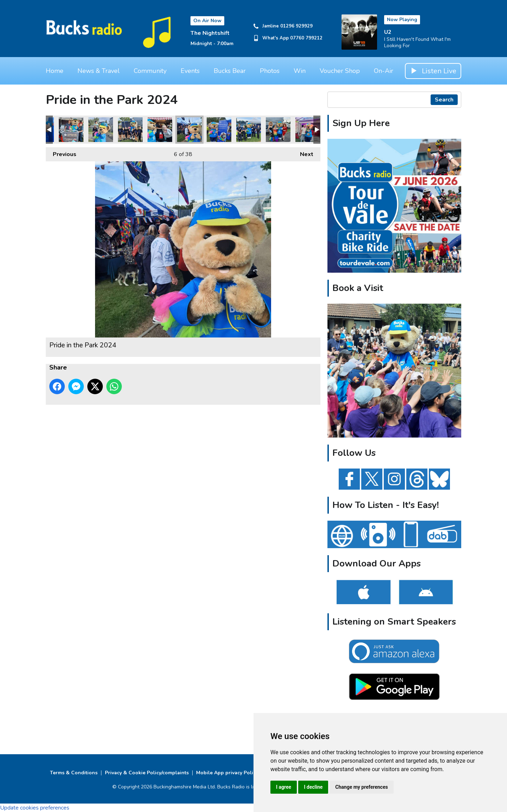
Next (303, 153)
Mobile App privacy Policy (227, 773)
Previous (61, 153)
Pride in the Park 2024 (71, 130)
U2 (388, 32)
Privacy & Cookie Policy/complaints (147, 773)
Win (300, 71)
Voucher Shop (340, 71)
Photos (270, 71)
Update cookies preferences (35, 808)
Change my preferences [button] (361, 787)
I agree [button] (284, 787)
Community (150, 71)
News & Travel (99, 71)
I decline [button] (313, 787)
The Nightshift (210, 33)
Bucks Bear (230, 71)
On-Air (384, 71)
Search (444, 100)
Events (190, 71)
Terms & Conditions (74, 773)
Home (55, 71)
